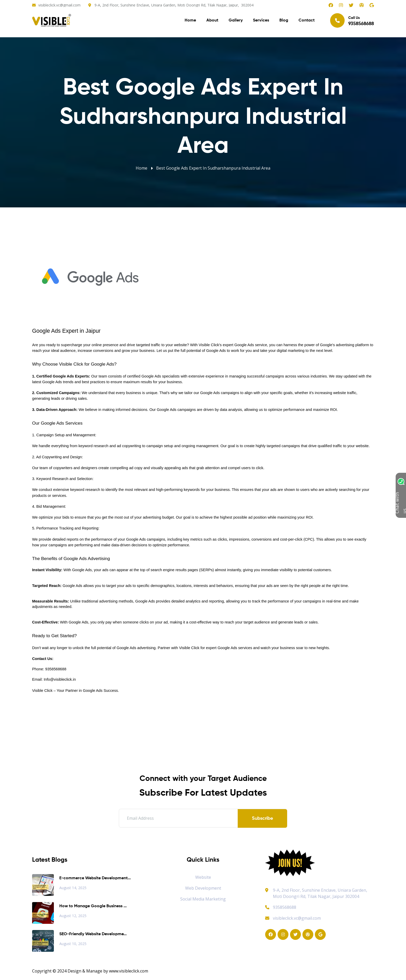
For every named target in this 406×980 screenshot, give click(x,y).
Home (190, 21)
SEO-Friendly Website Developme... (93, 934)
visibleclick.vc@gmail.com (59, 5)
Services (261, 21)
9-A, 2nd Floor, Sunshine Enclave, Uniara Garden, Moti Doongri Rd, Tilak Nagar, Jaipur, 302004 (174, 5)
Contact (307, 21)
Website (203, 877)
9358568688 (281, 907)
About (212, 21)
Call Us (352, 20)
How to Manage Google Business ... (93, 906)
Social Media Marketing (203, 899)
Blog (284, 21)
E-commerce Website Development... (95, 878)
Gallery (236, 21)
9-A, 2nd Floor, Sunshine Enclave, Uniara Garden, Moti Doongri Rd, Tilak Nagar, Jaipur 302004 (320, 893)
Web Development (203, 888)
